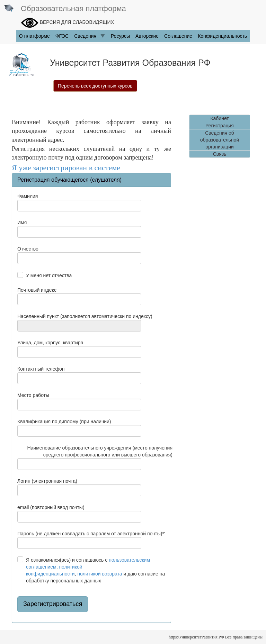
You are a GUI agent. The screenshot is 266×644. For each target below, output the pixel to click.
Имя (22, 223)
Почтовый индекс (37, 290)
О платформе (34, 36)
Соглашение (178, 36)
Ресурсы (120, 36)
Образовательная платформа (65, 9)
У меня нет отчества (49, 275)
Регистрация (220, 126)
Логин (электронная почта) (47, 481)
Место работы (33, 395)
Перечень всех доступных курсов (95, 86)
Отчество (28, 249)
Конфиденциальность (222, 36)
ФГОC (62, 36)
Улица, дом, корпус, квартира (50, 343)
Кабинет (219, 118)
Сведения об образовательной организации (220, 140)
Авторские (147, 36)
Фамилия (28, 196)
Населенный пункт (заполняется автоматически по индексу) (85, 316)
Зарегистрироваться (53, 604)
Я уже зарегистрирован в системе (66, 168)
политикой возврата (100, 574)
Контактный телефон (41, 369)
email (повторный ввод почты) (51, 507)
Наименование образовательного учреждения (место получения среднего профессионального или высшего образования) (100, 451)
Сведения (90, 36)
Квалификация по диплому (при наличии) (64, 421)
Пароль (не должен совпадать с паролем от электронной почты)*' (91, 534)
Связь (220, 154)
